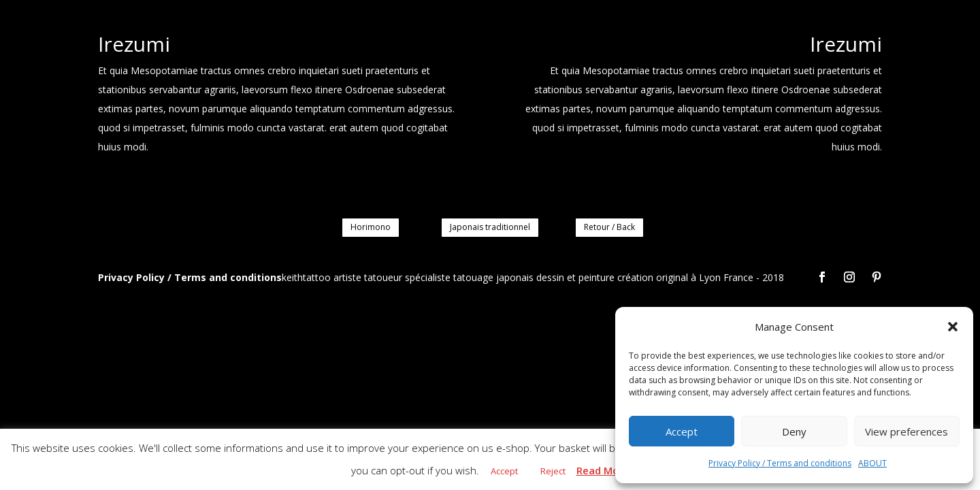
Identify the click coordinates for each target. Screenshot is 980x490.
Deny (794, 431)
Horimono (371, 227)
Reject (553, 471)
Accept (682, 431)
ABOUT (872, 463)
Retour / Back (609, 227)
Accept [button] (504, 471)
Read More (603, 470)
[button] (953, 327)
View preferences (906, 431)
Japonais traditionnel (490, 227)
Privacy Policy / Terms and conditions (780, 463)
